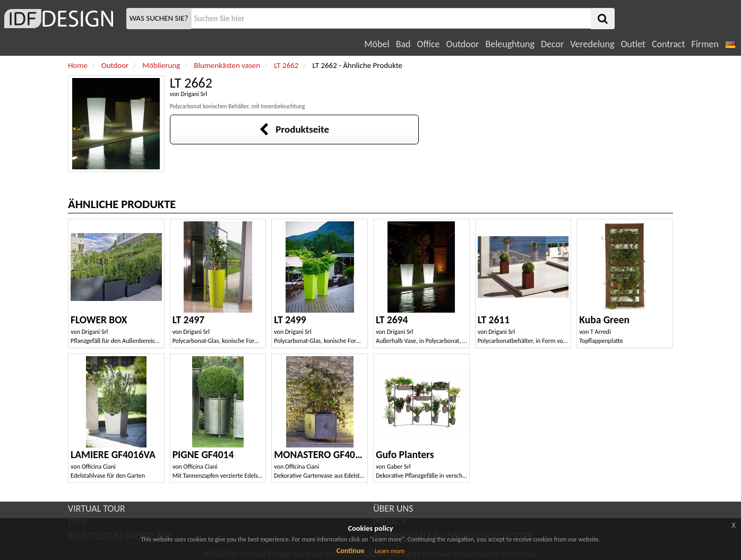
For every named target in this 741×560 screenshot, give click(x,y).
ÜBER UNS (393, 509)
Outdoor (463, 44)
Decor (552, 44)
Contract (669, 44)
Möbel (377, 44)
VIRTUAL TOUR (97, 509)
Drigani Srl (194, 94)
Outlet (633, 44)
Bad (403, 44)
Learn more (390, 551)
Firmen (705, 44)
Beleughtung (510, 44)
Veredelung (592, 44)
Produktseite (294, 129)
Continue (351, 551)
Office (429, 44)
